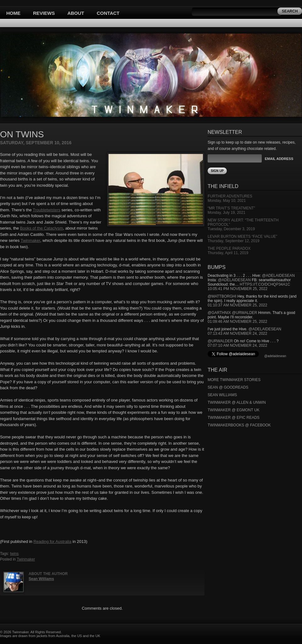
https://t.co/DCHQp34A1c (265, 284)
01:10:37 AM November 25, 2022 (237, 305)
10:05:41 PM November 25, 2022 (238, 289)
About (76, 13)
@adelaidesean (278, 276)
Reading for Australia (52, 541)
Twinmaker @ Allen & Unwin (237, 402)
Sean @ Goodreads (228, 387)
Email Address (279, 159)
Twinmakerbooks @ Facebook (239, 425)
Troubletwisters (47, 210)
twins (14, 554)
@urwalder (244, 313)
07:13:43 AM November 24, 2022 (237, 333)
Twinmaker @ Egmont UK (234, 410)
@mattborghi (222, 296)
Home (13, 13)
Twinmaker (31, 240)
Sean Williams (41, 579)
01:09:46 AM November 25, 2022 (237, 322)
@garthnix (219, 313)
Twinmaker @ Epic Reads (234, 418)
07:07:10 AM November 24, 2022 (237, 345)
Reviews (44, 13)
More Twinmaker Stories (234, 380)
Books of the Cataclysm (42, 228)
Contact (108, 13)
